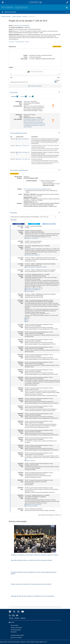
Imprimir (27, 42)
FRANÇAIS (23, 618)
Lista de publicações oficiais (19, 133)
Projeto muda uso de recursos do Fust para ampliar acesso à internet (31, 584)
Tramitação (13, 213)
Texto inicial (11, 42)
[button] (35, 12)
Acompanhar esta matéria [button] (35, 86)
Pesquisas (25, 17)
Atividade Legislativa (14, 7)
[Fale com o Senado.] (67, 2)
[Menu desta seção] (2, 12)
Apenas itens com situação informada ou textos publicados (25, 217)
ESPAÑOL (17, 618)
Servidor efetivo (15, 625)
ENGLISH (11, 618)
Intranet (12, 622)
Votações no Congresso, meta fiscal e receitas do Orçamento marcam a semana (34, 555)
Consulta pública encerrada (35, 72)
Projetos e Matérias (17, 17)
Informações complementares (19, 170)
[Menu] (3, 2)
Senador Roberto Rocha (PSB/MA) (21, 25)
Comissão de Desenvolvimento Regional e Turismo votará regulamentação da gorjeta (34, 573)
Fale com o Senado (16, 638)
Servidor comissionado (16, 628)
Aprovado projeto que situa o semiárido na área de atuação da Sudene (31, 560)
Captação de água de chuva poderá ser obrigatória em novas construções (33, 596)
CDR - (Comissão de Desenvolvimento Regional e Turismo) (37, 189)
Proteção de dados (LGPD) (17, 635)
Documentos (14, 92)
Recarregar (14, 220)
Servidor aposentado (16, 630)
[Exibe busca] (67, 8)
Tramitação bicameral (20, 42)
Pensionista (14, 632)
